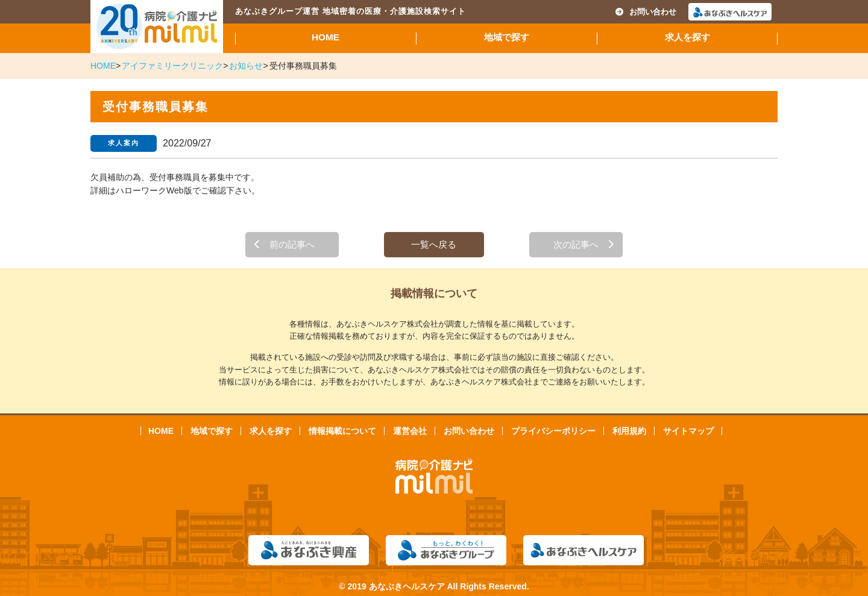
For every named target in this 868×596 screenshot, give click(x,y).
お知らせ (246, 66)
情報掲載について (342, 431)
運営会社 (410, 431)
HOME (325, 37)
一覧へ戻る (434, 244)
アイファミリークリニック (172, 66)
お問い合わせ (646, 12)
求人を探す (687, 37)
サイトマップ (688, 431)
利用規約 (629, 431)
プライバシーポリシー (553, 431)
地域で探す (507, 37)
